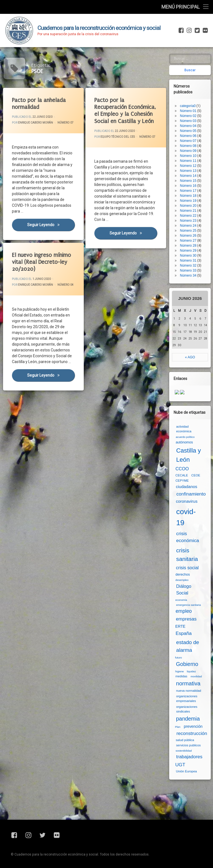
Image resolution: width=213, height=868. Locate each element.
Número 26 (188, 236)
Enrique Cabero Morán (35, 123)
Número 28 (188, 246)
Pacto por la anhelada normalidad (39, 104)
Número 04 (65, 285)
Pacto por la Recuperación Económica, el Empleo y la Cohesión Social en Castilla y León (125, 111)
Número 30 (188, 256)
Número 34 (188, 275)
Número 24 (188, 226)
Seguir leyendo (51, 224)
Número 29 (188, 251)
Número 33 (188, 270)
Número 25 (188, 231)
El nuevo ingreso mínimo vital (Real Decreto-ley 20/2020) (41, 262)
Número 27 (188, 241)
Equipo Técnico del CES (118, 137)
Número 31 (188, 261)
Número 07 (65, 123)
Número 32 (188, 265)
